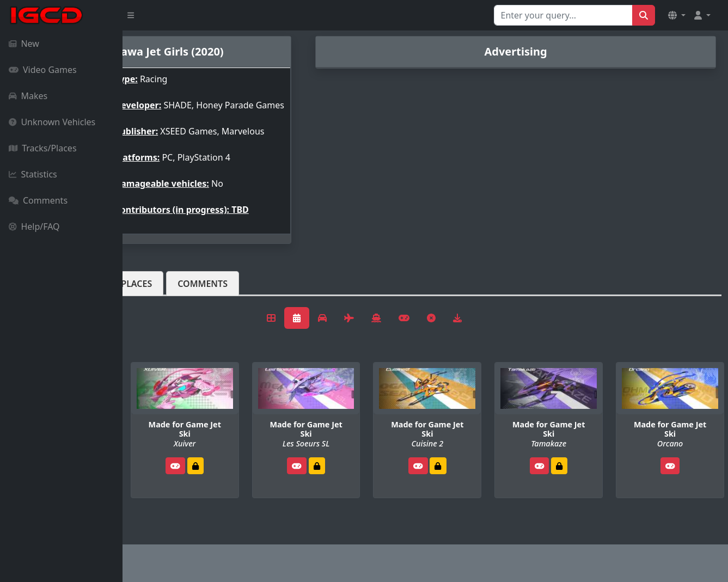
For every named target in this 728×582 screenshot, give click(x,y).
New (24, 44)
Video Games (43, 70)
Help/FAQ (34, 226)
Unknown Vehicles (52, 122)
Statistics (33, 174)
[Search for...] (563, 15)
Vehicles (162, 301)
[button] (677, 15)
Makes (28, 96)
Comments (38, 200)
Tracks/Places (43, 148)
